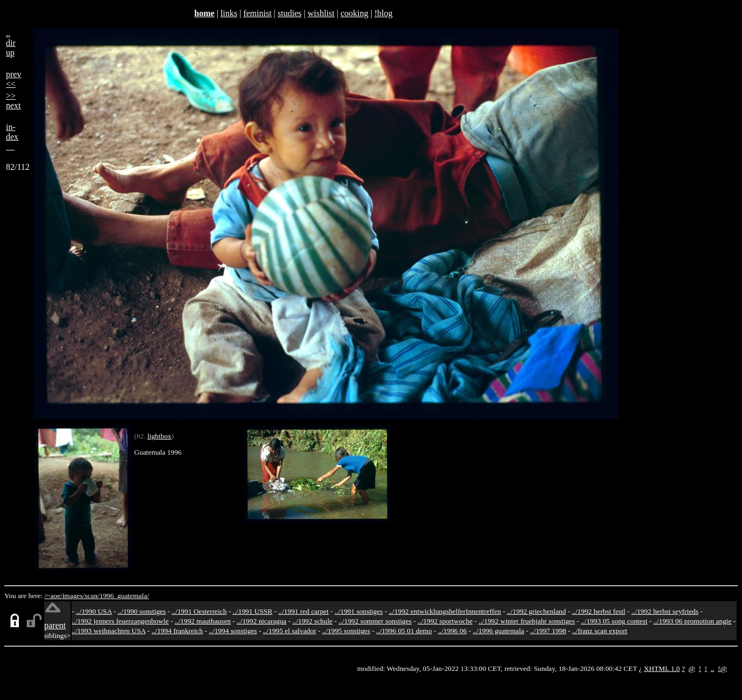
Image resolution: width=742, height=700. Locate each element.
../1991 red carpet (303, 611)
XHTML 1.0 (662, 668)
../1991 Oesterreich (200, 611)
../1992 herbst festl (598, 611)
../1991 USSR (252, 611)
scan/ (92, 596)
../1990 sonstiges (142, 611)
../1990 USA (94, 611)
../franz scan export (600, 631)
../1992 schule (312, 621)
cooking (354, 13)
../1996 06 (452, 631)
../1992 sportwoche (445, 621)
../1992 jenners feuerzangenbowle (120, 621)
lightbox (159, 436)
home (204, 13)
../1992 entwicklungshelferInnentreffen (445, 611)
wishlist (321, 13)
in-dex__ (12, 137)
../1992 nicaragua (262, 621)
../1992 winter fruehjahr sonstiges (527, 621)
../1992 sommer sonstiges (375, 621)
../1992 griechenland (536, 611)
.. (713, 668)
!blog (383, 13)
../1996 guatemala (499, 631)
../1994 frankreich (177, 631)
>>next (13, 101)
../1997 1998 (548, 631)
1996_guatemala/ (125, 596)
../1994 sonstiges (233, 631)
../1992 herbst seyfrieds (665, 611)
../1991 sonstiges (359, 611)
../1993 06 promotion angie (693, 621)
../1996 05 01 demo (404, 631)
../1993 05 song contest (614, 621)
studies (290, 13)
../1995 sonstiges (346, 631)
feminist (257, 13)
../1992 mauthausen (203, 621)
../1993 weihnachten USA (109, 631)
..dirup (11, 43)
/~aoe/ (54, 596)
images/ (74, 596)
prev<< (13, 79)
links (229, 13)
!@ (722, 668)
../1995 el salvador (290, 631)
